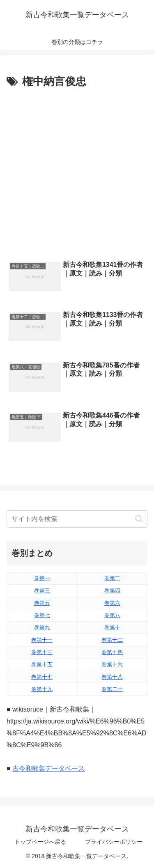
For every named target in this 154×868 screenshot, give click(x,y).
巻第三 (42, 591)
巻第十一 (42, 640)
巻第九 (42, 628)
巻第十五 (42, 665)
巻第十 (112, 628)
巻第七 (42, 615)
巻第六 (112, 603)
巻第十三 (42, 652)
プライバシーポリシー (114, 842)
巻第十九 (42, 689)
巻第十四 (112, 652)
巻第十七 (42, 677)
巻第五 (42, 603)
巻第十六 (112, 665)
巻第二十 (112, 689)
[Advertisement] (77, 172)
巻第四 (112, 591)
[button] (139, 519)
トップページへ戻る (40, 842)
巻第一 (42, 578)
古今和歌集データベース (48, 768)
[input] (77, 519)
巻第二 (112, 578)
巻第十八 (112, 677)
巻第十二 (112, 640)
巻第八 (112, 615)
